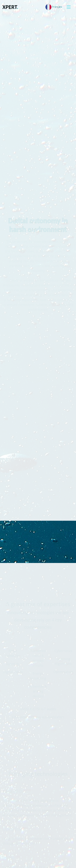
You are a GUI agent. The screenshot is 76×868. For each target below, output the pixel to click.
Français (54, 7)
